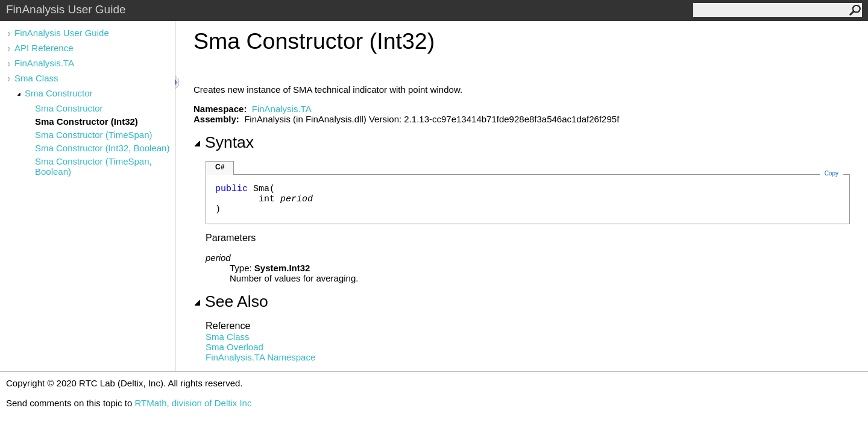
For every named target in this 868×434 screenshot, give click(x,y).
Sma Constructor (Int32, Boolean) (102, 148)
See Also (231, 301)
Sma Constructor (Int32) (86, 121)
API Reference (44, 48)
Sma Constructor (59, 93)
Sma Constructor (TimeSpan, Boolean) (93, 166)
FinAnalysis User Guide (62, 33)
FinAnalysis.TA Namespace (260, 357)
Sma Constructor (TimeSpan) (94, 135)
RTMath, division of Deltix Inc (193, 403)
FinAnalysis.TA (44, 63)
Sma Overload (234, 347)
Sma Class (36, 78)
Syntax (224, 142)
